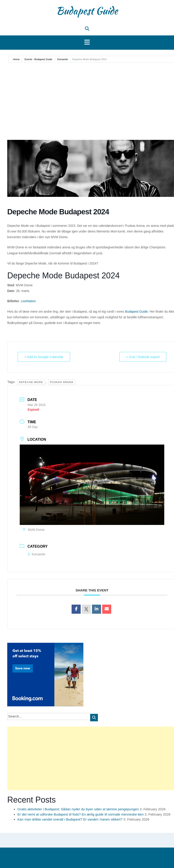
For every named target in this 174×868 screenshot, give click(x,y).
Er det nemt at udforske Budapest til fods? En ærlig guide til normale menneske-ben (81, 814)
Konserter (63, 59)
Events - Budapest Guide (38, 59)
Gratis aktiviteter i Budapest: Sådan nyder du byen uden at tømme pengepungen (78, 809)
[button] (87, 43)
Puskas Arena (62, 382)
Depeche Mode (31, 382)
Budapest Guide (87, 11)
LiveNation (28, 301)
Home (17, 59)
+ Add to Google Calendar (44, 357)
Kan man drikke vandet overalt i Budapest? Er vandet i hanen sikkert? (70, 819)
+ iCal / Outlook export (143, 357)
